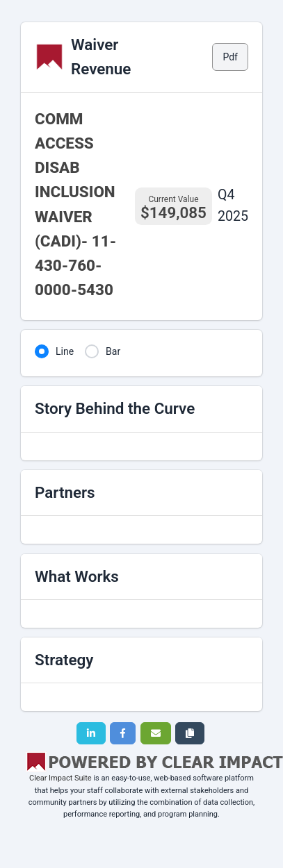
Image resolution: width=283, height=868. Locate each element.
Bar (113, 351)
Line (65, 351)
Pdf (230, 57)
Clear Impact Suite (60, 778)
